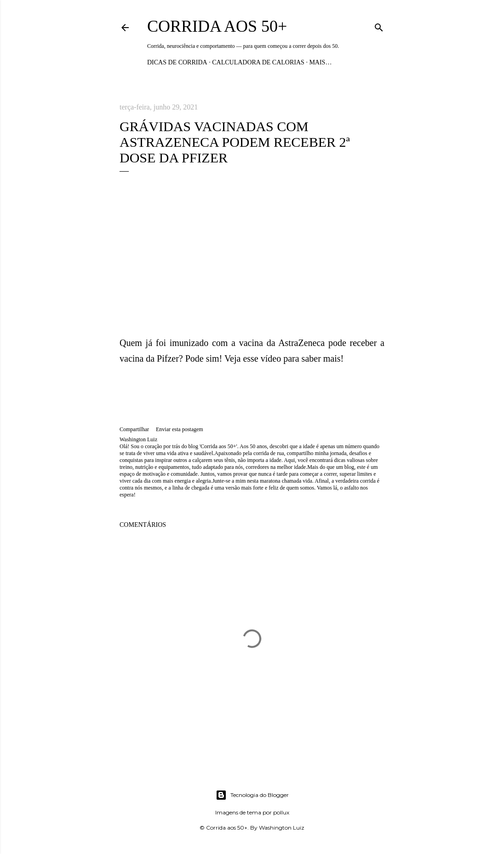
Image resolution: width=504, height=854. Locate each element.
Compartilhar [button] (134, 429)
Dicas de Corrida (177, 62)
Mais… (320, 62)
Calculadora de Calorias (258, 62)
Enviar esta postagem (180, 429)
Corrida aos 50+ (217, 26)
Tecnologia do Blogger (252, 795)
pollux (281, 812)
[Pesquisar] (379, 26)
